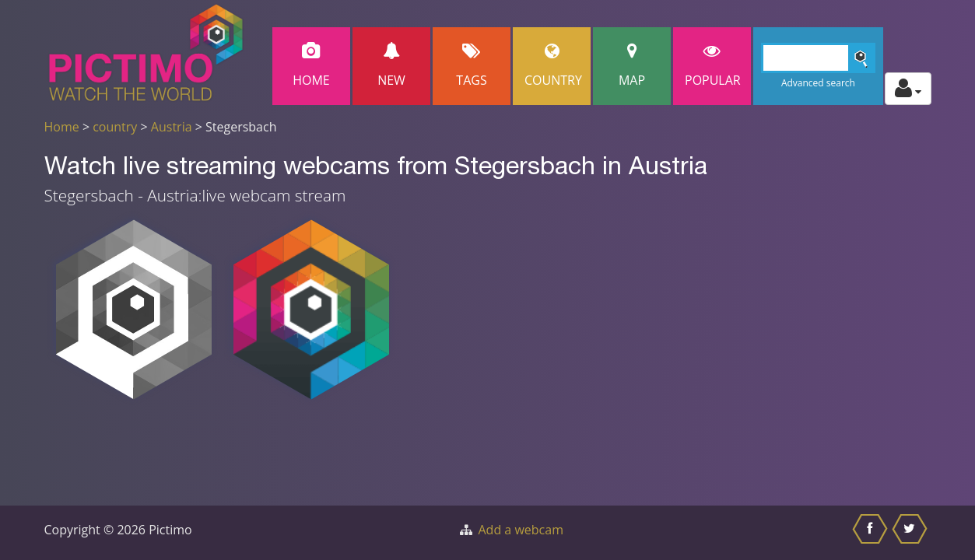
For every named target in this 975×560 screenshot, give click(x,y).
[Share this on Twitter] (912, 533)
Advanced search (818, 83)
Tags (472, 66)
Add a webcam (521, 530)
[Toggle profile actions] (908, 89)
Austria (172, 127)
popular (713, 66)
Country (553, 66)
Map (632, 66)
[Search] (818, 58)
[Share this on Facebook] (872, 533)
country (115, 127)
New (391, 66)
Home (311, 66)
